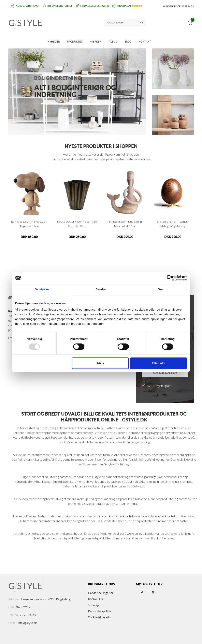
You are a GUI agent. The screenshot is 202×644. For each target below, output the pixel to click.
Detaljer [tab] (101, 289)
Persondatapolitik (100, 611)
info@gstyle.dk (27, 623)
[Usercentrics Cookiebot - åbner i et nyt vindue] (170, 278)
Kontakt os (95, 599)
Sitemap (93, 605)
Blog (128, 42)
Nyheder (54, 42)
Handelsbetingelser (101, 593)
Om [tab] (160, 289)
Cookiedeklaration (100, 617)
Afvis (101, 363)
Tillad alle (158, 363)
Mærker (95, 42)
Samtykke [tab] (42, 289)
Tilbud (113, 42)
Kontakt (145, 42)
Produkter (75, 42)
